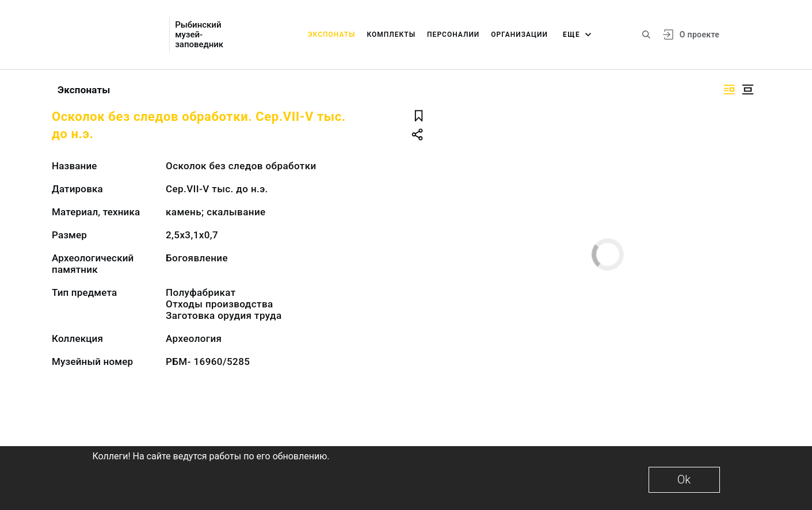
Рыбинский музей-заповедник (199, 35)
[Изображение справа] (729, 90)
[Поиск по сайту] (646, 35)
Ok (684, 479)
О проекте (699, 35)
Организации (519, 35)
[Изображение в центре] (748, 90)
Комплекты (391, 35)
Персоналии (453, 35)
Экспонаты (332, 35)
